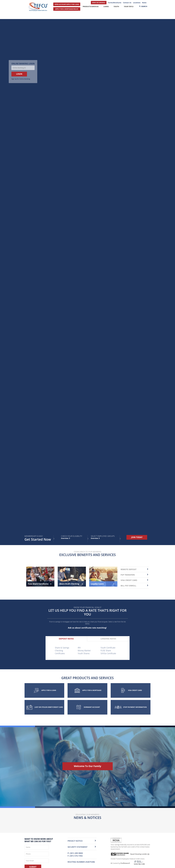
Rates (144, 3)
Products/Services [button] (91, 6)
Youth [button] (116, 6)
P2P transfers (128, 575)
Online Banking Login (23, 64)
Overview (95, 538)
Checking (59, 651)
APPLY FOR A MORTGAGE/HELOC (67, 9)
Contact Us (127, 3)
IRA (79, 648)
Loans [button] (106, 6)
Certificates (60, 653)
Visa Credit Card (129, 580)
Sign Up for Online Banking (21, 79)
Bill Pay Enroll (129, 586)
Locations (137, 3)
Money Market (84, 651)
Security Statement (77, 847)
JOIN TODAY (137, 537)
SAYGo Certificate (108, 653)
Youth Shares (84, 653)
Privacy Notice (75, 841)
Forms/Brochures (115, 3)
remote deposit (129, 569)
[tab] (66, 639)
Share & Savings (62, 648)
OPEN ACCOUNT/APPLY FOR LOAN (67, 4)
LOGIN (19, 74)
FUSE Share (106, 651)
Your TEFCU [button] (129, 6)
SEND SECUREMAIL (99, 3)
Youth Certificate (108, 648)
